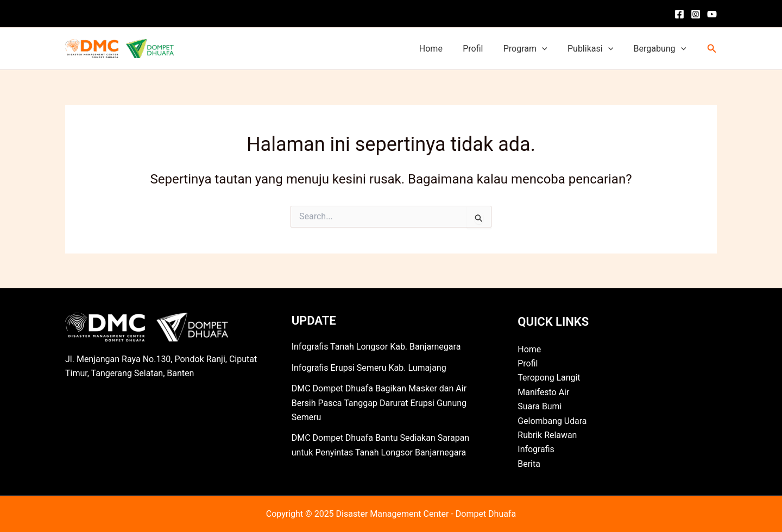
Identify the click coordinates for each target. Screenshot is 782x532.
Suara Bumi (540, 406)
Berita (529, 464)
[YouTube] (712, 14)
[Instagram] (696, 14)
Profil (483, 49)
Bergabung (661, 49)
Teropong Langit (549, 378)
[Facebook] (679, 14)
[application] (549, 49)
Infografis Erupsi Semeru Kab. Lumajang (369, 368)
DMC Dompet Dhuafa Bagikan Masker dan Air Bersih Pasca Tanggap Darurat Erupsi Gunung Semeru (379, 403)
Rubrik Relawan (547, 435)
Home (444, 49)
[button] (712, 49)
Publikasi (595, 49)
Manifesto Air (543, 392)
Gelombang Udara (552, 421)
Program (532, 49)
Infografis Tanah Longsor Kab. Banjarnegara (376, 347)
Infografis (536, 449)
